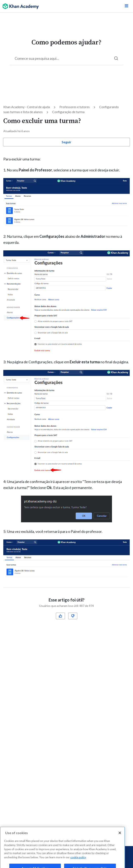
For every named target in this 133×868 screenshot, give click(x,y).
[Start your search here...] (67, 58)
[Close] (120, 836)
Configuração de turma (68, 112)
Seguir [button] (66, 142)
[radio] (60, 616)
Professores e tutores (75, 107)
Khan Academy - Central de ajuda (27, 107)
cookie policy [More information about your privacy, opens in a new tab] (78, 861)
